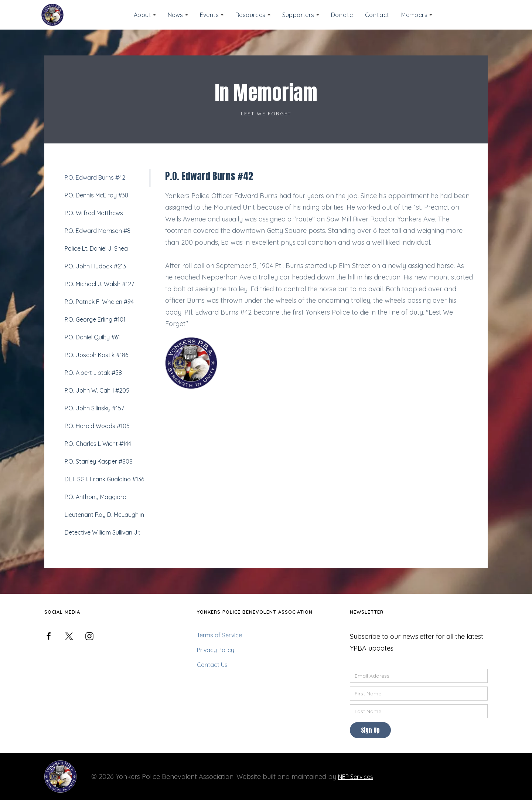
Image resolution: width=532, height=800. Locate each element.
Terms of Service (219, 635)
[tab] (105, 178)
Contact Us (212, 665)
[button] (145, 15)
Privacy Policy (216, 650)
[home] (52, 15)
